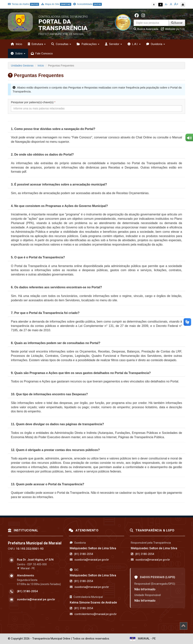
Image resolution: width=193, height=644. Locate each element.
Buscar (177, 23)
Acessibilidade (87, 4)
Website (173, 29)
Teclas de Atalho (23, 4)
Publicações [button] (88, 44)
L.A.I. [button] (134, 44)
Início (16, 44)
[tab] (96, 129)
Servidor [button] (113, 44)
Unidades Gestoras (22, 66)
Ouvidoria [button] (156, 44)
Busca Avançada (146, 29)
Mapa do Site (56, 4)
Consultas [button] (61, 44)
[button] (53, 129)
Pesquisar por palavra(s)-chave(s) (33, 102)
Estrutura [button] (37, 44)
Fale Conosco (42, 53)
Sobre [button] (18, 53)
